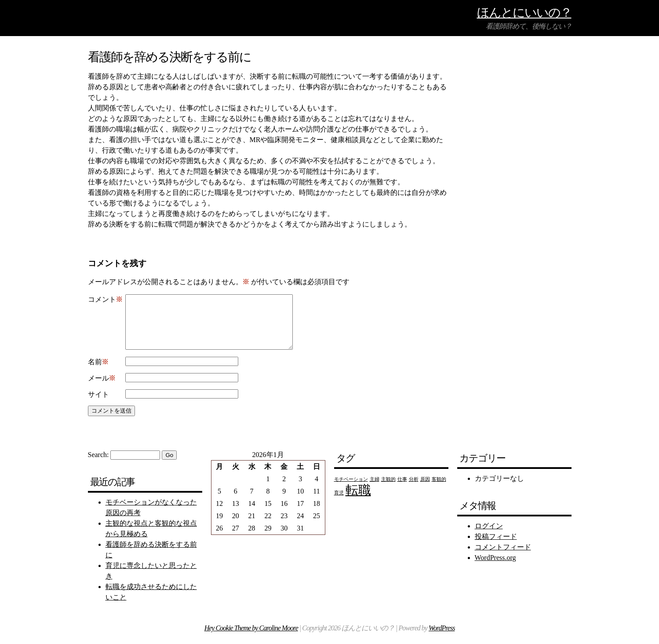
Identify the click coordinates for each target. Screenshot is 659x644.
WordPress (442, 639)
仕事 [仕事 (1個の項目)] (402, 490)
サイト (98, 405)
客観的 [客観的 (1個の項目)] (439, 490)
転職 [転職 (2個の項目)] (358, 501)
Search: (98, 465)
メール (102, 389)
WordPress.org (495, 568)
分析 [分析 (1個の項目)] (414, 490)
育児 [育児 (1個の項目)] (339, 503)
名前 (98, 373)
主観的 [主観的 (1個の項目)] (388, 490)
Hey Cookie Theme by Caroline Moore (251, 639)
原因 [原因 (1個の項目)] (425, 490)
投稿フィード (496, 547)
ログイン (489, 536)
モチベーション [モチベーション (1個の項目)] (351, 490)
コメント (105, 300)
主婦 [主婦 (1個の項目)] (375, 490)
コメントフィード (503, 558)
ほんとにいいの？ (524, 12)
